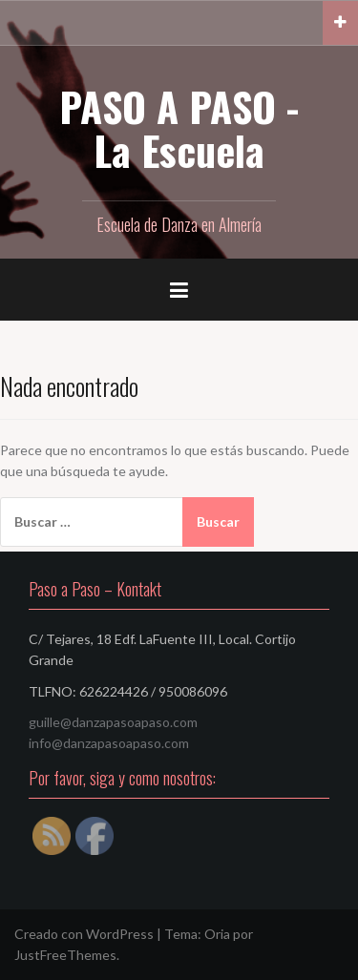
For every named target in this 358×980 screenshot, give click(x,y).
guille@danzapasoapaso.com (113, 722)
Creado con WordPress (84, 934)
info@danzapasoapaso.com (109, 743)
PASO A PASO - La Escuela (179, 128)
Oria (217, 934)
